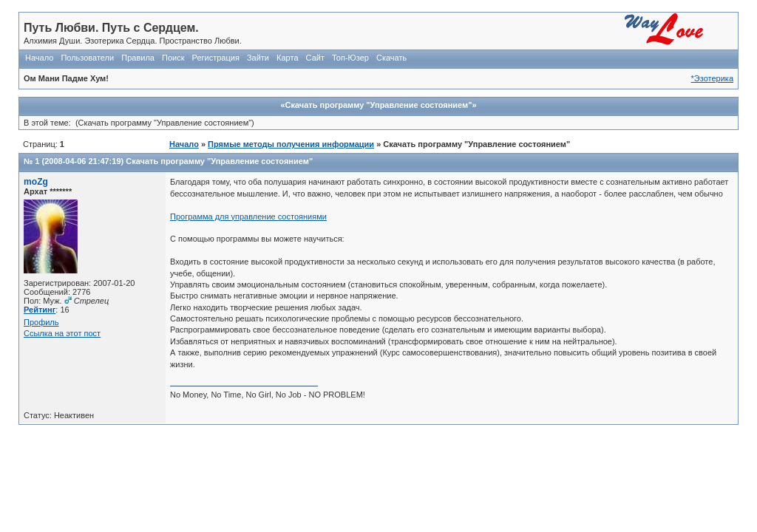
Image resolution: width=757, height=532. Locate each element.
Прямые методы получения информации (291, 144)
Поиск (173, 58)
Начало (39, 58)
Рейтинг (40, 310)
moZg (36, 182)
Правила (138, 58)
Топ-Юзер (350, 58)
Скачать (391, 58)
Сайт (315, 58)
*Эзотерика (712, 78)
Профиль (41, 322)
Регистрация (216, 58)
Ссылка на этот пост (62, 333)
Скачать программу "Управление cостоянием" (219, 161)
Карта (287, 58)
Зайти (258, 58)
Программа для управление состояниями (248, 216)
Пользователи (87, 58)
